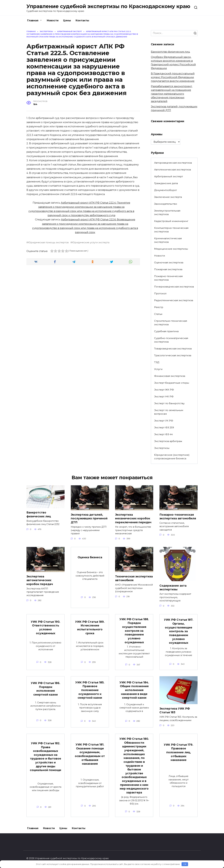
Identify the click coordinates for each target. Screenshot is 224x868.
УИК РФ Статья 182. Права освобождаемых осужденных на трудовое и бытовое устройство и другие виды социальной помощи (45, 757)
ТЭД (157, 362)
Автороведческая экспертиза (173, 163)
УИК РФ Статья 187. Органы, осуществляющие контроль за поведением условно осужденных (179, 631)
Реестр (159, 307)
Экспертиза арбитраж (168, 441)
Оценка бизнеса (90, 557)
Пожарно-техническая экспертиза (168, 278)
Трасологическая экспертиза (173, 355)
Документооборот (166, 190)
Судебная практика (166, 331)
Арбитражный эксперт (169, 176)
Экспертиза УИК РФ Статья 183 (175, 711)
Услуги (158, 369)
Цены (67, 20)
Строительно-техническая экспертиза (171, 323)
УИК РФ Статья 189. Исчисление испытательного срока (90, 627)
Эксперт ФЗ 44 (163, 434)
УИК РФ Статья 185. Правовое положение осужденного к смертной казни (90, 690)
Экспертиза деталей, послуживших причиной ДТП (89, 518)
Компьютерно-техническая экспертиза (171, 230)
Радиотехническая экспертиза (174, 300)
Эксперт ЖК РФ (164, 390)
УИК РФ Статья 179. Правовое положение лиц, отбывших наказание (178, 753)
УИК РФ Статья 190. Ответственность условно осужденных (45, 627)
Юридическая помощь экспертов (48, 242)
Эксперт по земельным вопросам (169, 412)
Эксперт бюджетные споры (172, 383)
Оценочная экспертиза (169, 262)
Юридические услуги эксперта (91, 242)
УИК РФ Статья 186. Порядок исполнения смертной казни (45, 689)
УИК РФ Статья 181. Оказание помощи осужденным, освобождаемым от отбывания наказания (90, 754)
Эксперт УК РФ (164, 421)
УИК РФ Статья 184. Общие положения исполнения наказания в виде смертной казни (134, 690)
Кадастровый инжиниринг (171, 221)
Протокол (160, 293)
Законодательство (166, 204)
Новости (53, 20)
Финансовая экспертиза (170, 376)
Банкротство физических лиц (170, 52)
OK (185, 864)
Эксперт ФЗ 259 (164, 427)
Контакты (82, 20)
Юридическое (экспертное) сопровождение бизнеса (172, 457)
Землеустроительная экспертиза (167, 212)
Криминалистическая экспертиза (168, 240)
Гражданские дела (166, 183)
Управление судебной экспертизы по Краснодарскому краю (108, 6)
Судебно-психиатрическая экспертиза (171, 340)
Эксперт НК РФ (164, 396)
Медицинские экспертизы (171, 249)
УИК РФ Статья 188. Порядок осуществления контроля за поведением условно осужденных (134, 631)
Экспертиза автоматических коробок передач (40, 580)
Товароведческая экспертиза (173, 349)
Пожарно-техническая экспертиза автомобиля (178, 517)
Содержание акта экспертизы (173, 588)
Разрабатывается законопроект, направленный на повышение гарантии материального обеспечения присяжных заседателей (172, 94)
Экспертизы (162, 448)
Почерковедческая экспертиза (174, 287)
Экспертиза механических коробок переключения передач (133, 518)
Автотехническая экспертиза (173, 170)
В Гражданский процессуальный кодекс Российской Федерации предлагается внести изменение (173, 77)
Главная (33, 20)
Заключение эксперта (168, 197)
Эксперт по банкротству (169, 403)
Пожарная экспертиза (168, 269)
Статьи (158, 314)
